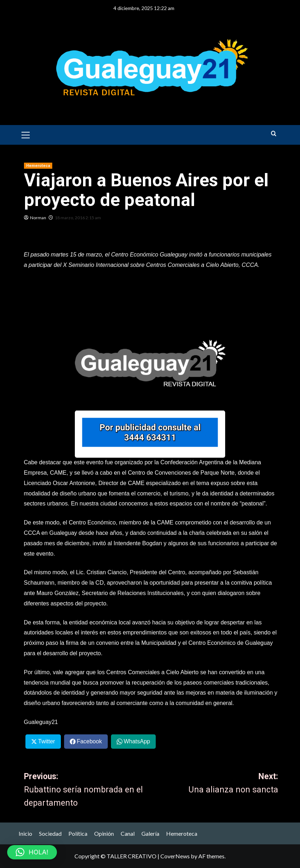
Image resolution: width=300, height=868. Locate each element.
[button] (26, 134)
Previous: (88, 791)
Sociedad (50, 833)
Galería (150, 833)
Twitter (46, 741)
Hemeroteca (182, 833)
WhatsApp (137, 741)
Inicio (25, 833)
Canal (128, 833)
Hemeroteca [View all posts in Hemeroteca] (38, 166)
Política (78, 833)
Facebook (89, 741)
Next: (215, 784)
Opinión (104, 833)
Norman (38, 218)
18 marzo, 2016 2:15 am (78, 218)
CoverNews (175, 856)
